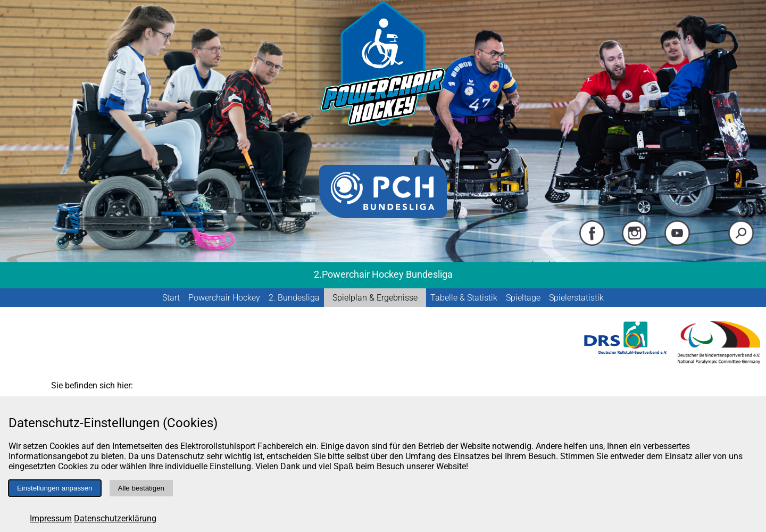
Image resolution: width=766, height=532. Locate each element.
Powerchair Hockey (224, 298)
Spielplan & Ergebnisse (375, 298)
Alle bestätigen (141, 488)
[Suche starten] (741, 243)
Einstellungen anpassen (55, 488)
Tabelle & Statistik (464, 298)
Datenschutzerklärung (115, 518)
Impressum (51, 518)
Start (171, 298)
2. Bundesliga (294, 298)
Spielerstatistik (576, 298)
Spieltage (523, 298)
